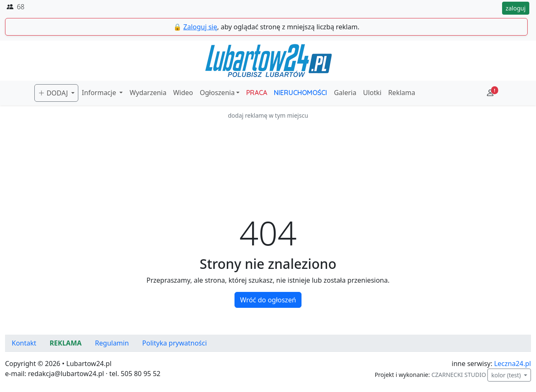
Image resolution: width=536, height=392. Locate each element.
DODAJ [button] (54, 93)
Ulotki (372, 93)
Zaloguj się (200, 27)
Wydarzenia (148, 93)
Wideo (183, 93)
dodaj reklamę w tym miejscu (268, 115)
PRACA (257, 93)
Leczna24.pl (513, 364)
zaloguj (516, 8)
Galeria (345, 93)
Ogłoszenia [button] (217, 93)
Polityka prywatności (175, 343)
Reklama (402, 93)
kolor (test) (507, 375)
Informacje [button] (100, 93)
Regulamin (112, 343)
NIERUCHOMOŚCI (300, 93)
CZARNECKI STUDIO (459, 375)
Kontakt (24, 343)
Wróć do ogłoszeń (268, 300)
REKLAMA (66, 343)
